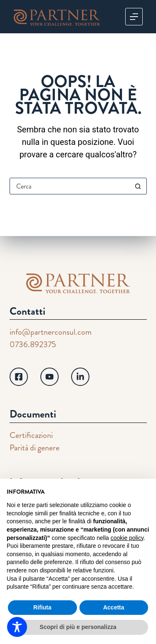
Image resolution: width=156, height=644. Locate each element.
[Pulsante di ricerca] (138, 186)
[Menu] (134, 17)
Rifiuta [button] (42, 607)
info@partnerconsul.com (51, 332)
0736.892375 (33, 344)
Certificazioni (31, 435)
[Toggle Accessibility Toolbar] (17, 627)
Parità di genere (35, 448)
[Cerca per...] (70, 186)
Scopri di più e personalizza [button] (78, 627)
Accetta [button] (114, 607)
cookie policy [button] (127, 538)
